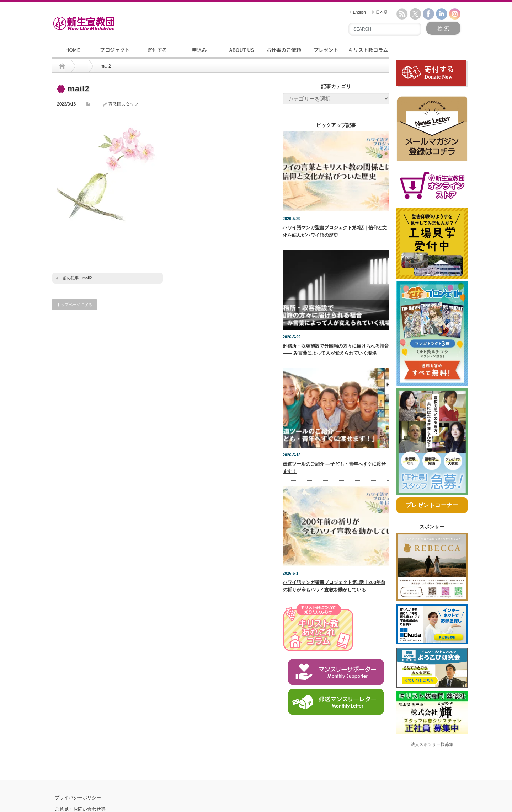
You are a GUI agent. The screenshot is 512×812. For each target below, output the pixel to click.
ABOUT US (242, 50)
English (358, 12)
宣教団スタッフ (123, 104)
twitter (415, 14)
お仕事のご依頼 (284, 50)
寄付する (157, 50)
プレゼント (326, 50)
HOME (73, 50)
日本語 (380, 12)
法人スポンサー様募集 (432, 763)
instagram (455, 14)
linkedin (442, 14)
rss (402, 14)
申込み (199, 50)
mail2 (87, 278)
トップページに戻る (74, 305)
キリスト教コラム (368, 50)
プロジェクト (115, 50)
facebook (428, 14)
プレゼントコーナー (432, 524)
